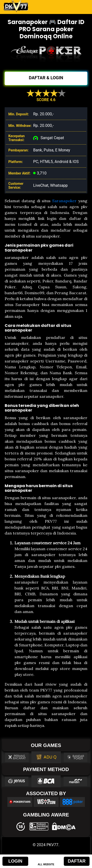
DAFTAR (77, 861)
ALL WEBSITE (46, 864)
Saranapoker (64, 201)
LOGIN (15, 861)
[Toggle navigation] (82, 6)
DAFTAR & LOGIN (46, 78)
